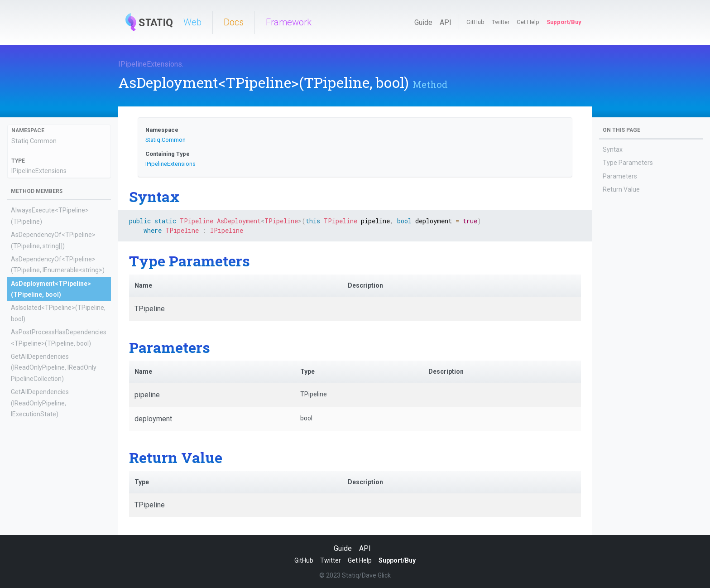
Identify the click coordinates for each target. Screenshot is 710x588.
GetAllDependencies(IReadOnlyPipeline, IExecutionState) (40, 403)
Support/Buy (564, 22)
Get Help (528, 22)
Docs (234, 22)
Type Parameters (628, 163)
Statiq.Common (34, 141)
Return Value (621, 189)
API (446, 22)
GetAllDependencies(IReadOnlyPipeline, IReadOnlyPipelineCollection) (54, 368)
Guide (423, 22)
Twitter (501, 22)
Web (192, 22)
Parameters (620, 176)
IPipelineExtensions (150, 64)
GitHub (475, 22)
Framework (289, 22)
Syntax (613, 149)
